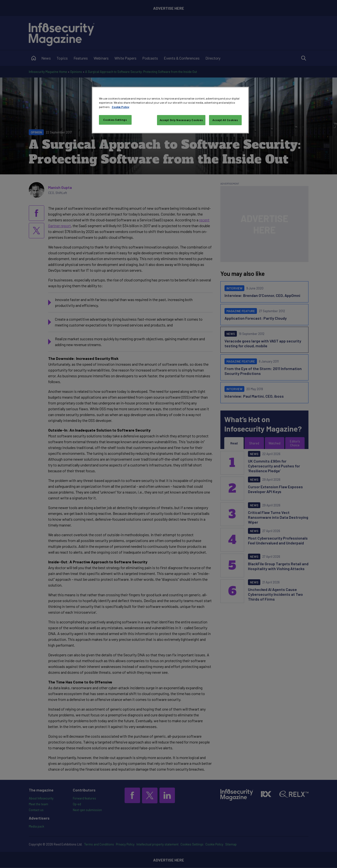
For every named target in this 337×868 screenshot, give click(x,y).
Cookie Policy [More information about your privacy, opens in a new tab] (121, 107)
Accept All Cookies (225, 120)
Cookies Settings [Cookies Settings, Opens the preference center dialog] (115, 120)
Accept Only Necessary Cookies (181, 120)
